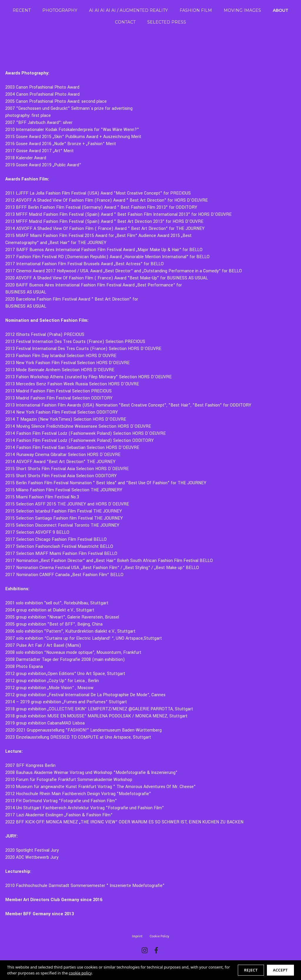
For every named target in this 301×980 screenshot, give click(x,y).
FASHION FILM (196, 10)
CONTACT (125, 22)
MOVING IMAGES (242, 10)
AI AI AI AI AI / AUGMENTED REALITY (128, 10)
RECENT (22, 10)
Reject (251, 970)
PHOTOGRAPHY (60, 10)
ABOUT (281, 10)
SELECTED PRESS (167, 22)
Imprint (137, 936)
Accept (280, 970)
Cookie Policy (159, 936)
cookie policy (80, 973)
